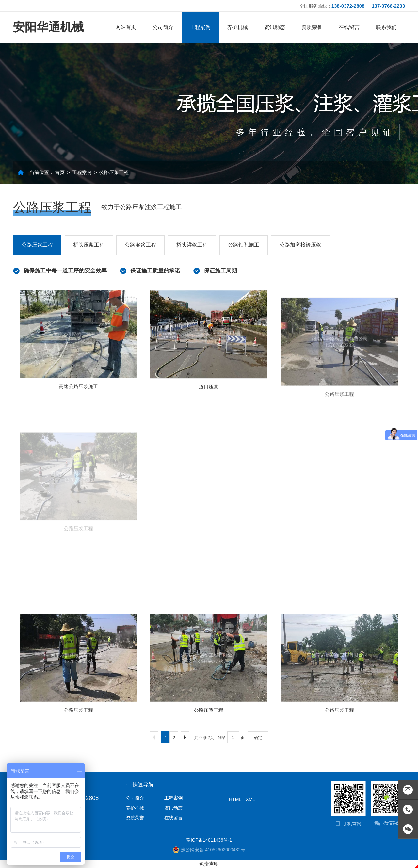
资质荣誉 (312, 27)
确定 (258, 738)
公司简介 (163, 27)
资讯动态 (275, 27)
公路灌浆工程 (140, 245)
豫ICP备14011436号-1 (209, 840)
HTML (235, 799)
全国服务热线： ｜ (352, 6)
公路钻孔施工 (244, 245)
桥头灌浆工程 (192, 245)
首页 (60, 172)
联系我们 (386, 27)
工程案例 (200, 27)
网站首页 (126, 27)
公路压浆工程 (114, 172)
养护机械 (237, 27)
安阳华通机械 (48, 27)
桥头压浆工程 (89, 245)
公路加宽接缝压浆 (300, 245)
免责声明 (209, 864)
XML (251, 799)
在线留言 (349, 27)
